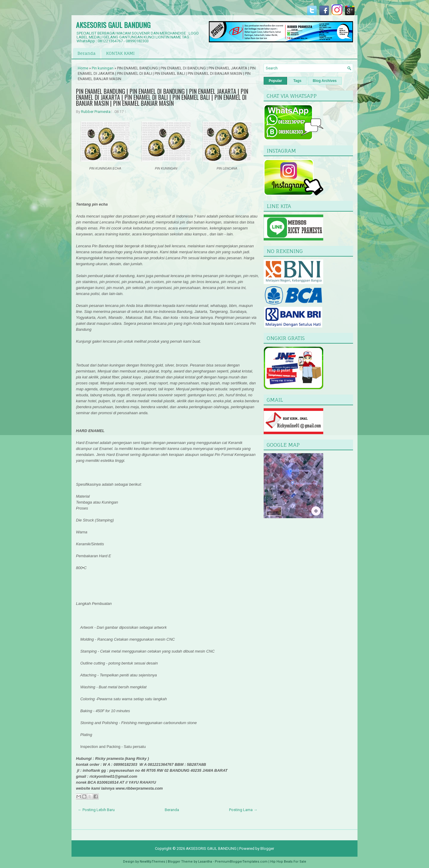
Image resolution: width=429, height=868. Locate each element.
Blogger (267, 848)
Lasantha (205, 862)
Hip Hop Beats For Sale (288, 862)
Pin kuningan (103, 68)
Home (83, 68)
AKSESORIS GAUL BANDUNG (113, 25)
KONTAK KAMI (120, 53)
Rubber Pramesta (96, 112)
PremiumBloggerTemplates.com (241, 862)
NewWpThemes (152, 862)
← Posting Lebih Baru (96, 810)
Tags (297, 81)
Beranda (87, 53)
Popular (275, 81)
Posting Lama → (243, 810)
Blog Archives (325, 81)
